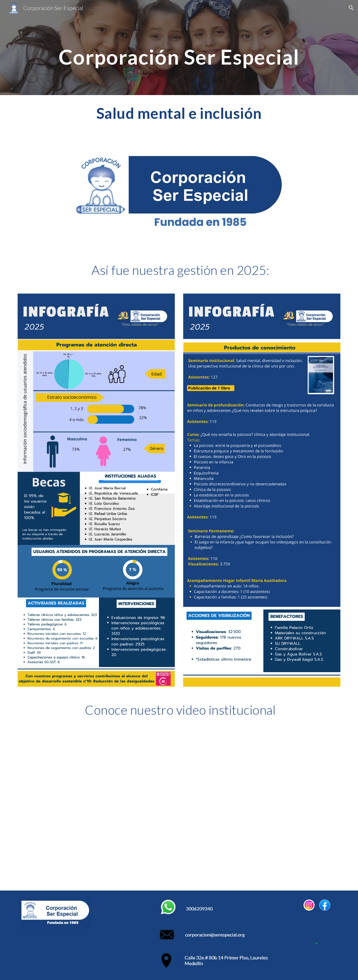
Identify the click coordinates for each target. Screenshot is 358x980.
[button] (351, 8)
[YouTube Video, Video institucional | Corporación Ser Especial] (179, 808)
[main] (179, 47)
